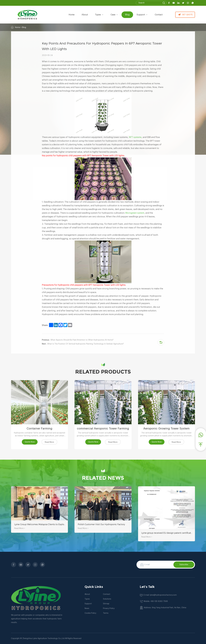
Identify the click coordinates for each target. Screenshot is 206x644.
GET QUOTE (185, 15)
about (85, 15)
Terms (106, 613)
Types (87, 599)
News (87, 608)
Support (142, 15)
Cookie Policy (90, 613)
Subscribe (184, 565)
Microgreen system (135, 213)
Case (114, 15)
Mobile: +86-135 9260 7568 (156, 601)
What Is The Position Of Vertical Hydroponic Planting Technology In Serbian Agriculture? (83, 344)
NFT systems (135, 137)
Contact (159, 15)
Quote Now (30, 442)
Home (72, 15)
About (87, 594)
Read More (49, 442)
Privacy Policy (109, 608)
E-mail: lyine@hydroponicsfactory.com (160, 595)
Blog (127, 15)
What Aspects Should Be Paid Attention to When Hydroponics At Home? (78, 340)
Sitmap (106, 604)
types (99, 15)
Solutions (107, 599)
